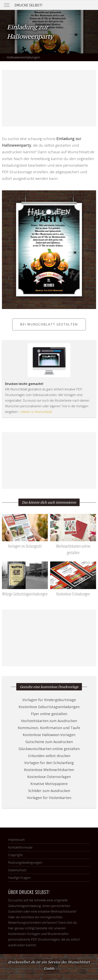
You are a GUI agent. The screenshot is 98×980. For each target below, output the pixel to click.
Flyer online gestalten (49, 714)
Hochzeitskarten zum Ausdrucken (49, 721)
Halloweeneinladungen (23, 57)
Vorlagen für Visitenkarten (49, 798)
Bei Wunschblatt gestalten (49, 324)
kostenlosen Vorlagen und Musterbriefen (38, 934)
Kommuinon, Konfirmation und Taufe (49, 728)
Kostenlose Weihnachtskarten (49, 770)
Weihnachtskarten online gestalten (73, 546)
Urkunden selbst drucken (49, 756)
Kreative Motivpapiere (49, 784)
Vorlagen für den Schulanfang (49, 763)
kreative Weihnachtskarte (57, 911)
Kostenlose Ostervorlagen (49, 777)
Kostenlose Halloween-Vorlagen (49, 735)
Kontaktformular (20, 847)
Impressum (16, 840)
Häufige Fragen (19, 878)
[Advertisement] (49, 98)
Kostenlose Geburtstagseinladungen (49, 707)
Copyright (15, 855)
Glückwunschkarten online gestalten (49, 749)
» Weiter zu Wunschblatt (36, 412)
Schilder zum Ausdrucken (49, 791)
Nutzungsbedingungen (25, 863)
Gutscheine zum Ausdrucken (49, 742)
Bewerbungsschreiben (25, 923)
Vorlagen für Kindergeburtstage (49, 700)
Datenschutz (17, 870)
